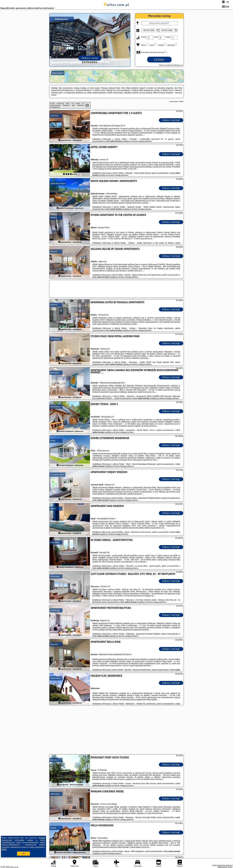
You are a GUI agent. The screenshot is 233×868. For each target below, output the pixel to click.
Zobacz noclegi (171, 120)
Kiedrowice (55, 678)
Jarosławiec (56, 407)
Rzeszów (54, 644)
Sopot (53, 508)
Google (42, 838)
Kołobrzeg (55, 610)
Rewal (53, 828)
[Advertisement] (116, 730)
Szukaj (159, 60)
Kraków (54, 305)
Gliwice (54, 217)
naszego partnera (144, 141)
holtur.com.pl (116, 5)
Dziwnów (55, 373)
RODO (4, 849)
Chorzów (54, 116)
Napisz (230, 867)
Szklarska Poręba (58, 183)
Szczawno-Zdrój (57, 475)
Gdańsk (54, 251)
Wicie (53, 441)
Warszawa (55, 339)
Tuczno (54, 760)
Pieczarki (54, 542)
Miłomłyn (55, 149)
